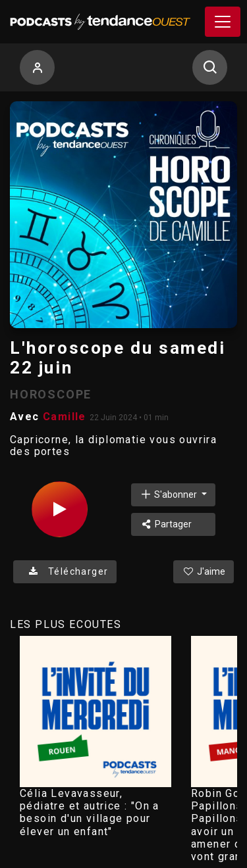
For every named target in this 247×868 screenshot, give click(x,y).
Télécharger (65, 571)
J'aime (204, 571)
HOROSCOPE (51, 394)
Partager (166, 524)
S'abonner (169, 494)
